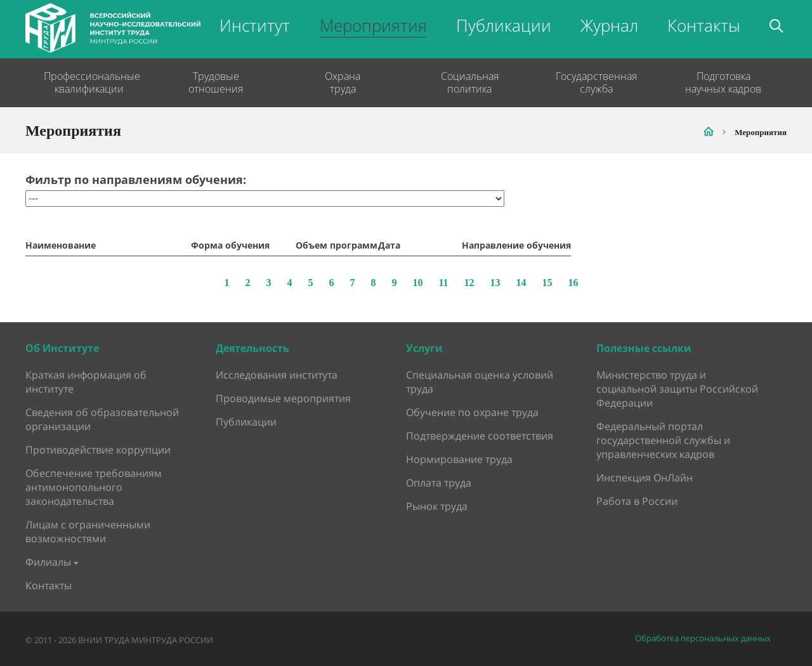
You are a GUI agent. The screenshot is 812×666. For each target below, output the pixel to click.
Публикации (504, 25)
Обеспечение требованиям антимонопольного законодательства (94, 487)
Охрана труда (343, 82)
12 (469, 283)
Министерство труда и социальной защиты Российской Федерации (677, 389)
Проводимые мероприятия (283, 398)
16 (573, 283)
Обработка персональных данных (703, 638)
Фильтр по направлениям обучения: (136, 180)
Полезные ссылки (644, 348)
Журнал (609, 25)
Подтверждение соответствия (480, 436)
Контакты (704, 25)
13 (495, 283)
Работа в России (637, 501)
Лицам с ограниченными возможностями (88, 532)
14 (521, 283)
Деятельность (252, 348)
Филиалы (48, 562)
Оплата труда (439, 483)
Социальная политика (470, 82)
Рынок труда (437, 506)
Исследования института (277, 375)
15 (547, 283)
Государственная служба (596, 82)
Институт (255, 25)
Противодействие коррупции (98, 450)
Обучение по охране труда (472, 412)
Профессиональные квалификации (89, 82)
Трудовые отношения (216, 82)
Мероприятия (373, 25)
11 (443, 283)
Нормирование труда (459, 459)
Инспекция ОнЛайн (645, 478)
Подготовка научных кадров (723, 82)
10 (417, 283)
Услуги (424, 348)
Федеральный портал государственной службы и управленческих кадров (663, 440)
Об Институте (62, 348)
